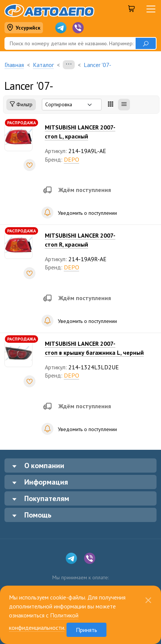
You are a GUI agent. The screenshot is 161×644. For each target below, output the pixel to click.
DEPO (72, 159)
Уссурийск (24, 28)
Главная (14, 65)
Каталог (43, 65)
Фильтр (21, 105)
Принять (86, 630)
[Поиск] (70, 43)
